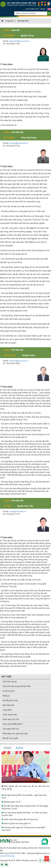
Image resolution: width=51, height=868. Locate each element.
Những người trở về (12, 802)
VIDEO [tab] (7, 748)
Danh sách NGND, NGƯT (13, 724)
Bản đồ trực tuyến (10, 738)
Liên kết (3, 856)
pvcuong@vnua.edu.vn (18, 143)
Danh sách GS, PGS (11, 719)
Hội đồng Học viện (10, 700)
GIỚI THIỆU (6, 677)
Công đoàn (7, 710)
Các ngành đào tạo (11, 729)
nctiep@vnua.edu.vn (17, 511)
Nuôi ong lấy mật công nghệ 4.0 (17, 823)
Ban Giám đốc (23, 21)
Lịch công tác (32, 9)
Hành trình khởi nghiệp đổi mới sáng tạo (21, 819)
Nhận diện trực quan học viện (15, 734)
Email (43, 9)
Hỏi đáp (11, 856)
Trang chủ (7, 21)
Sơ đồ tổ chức (9, 691)
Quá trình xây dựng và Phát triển (17, 686)
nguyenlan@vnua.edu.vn (19, 41)
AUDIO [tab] (20, 748)
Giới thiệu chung (10, 682)
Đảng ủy (6, 696)
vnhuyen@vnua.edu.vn (18, 361)
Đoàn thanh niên (10, 715)
